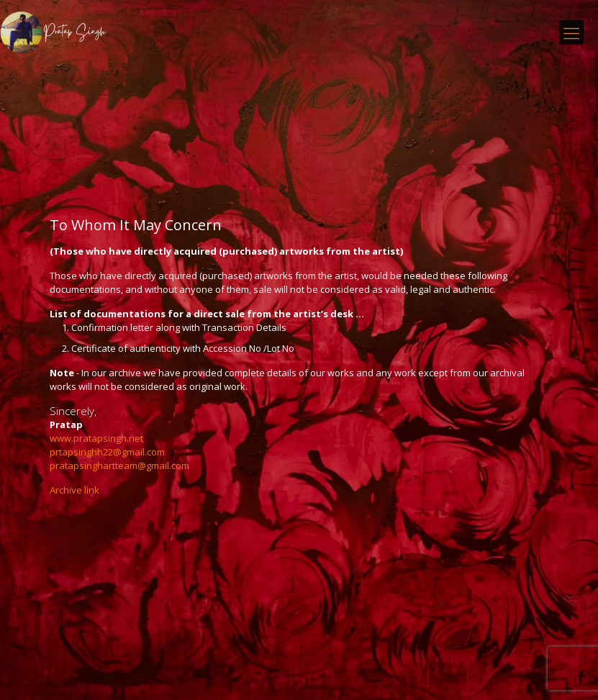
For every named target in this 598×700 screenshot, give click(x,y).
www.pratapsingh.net (96, 438)
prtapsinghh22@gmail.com (107, 452)
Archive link (74, 490)
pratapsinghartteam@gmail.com (119, 465)
